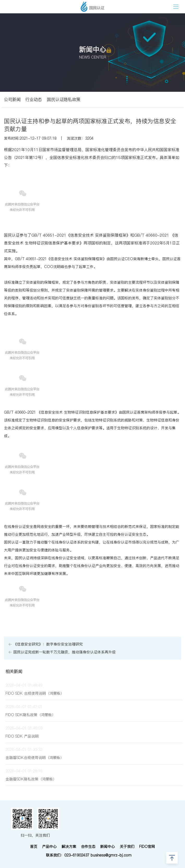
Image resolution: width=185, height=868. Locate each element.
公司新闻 (12, 99)
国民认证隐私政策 (64, 99)
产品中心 (49, 847)
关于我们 (127, 847)
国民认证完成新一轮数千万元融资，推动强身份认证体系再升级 (64, 652)
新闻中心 (108, 847)
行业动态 (34, 99)
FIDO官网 (147, 847)
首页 (34, 847)
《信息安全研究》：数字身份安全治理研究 (48, 644)
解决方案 (69, 847)
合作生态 (88, 847)
